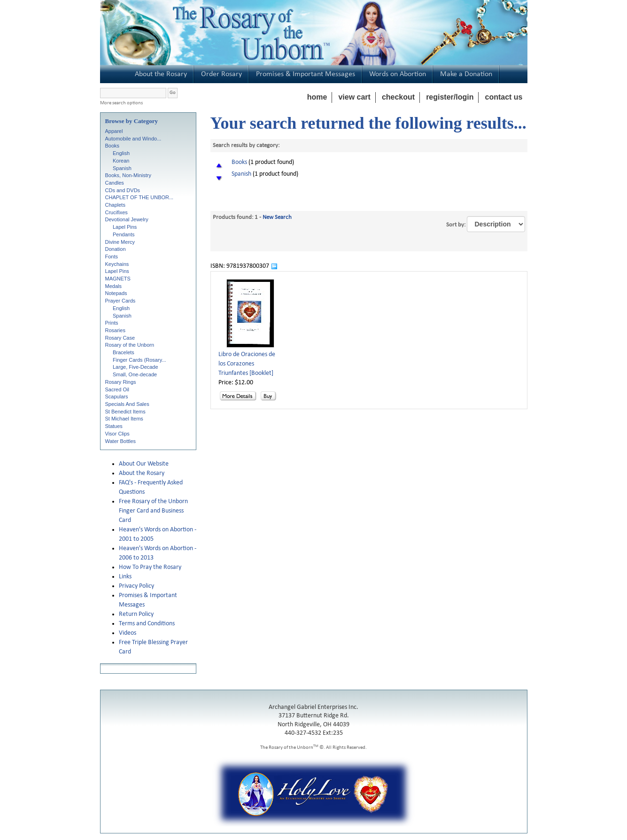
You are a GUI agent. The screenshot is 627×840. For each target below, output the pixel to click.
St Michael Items (124, 419)
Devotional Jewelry (127, 219)
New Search (277, 217)
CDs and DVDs (123, 190)
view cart (354, 97)
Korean (121, 161)
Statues (114, 426)
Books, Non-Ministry (128, 175)
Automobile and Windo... (133, 139)
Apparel (114, 131)
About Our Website (144, 464)
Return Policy (136, 614)
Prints (112, 323)
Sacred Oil (117, 389)
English (121, 153)
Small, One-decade (135, 374)
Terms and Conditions (147, 624)
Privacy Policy (136, 586)
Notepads (116, 293)
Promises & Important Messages (306, 74)
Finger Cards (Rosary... (139, 360)
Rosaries (115, 330)
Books (112, 146)
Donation (116, 249)
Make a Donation (466, 74)
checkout (398, 97)
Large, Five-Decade (135, 367)
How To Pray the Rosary (150, 567)
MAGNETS (118, 279)
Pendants (124, 234)
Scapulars (117, 397)
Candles (115, 183)
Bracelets (124, 352)
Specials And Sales (127, 404)
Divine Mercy (120, 242)
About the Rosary (161, 74)
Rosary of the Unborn (130, 345)
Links (125, 577)
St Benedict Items (125, 412)
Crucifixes (116, 212)
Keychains (117, 264)
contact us (503, 97)
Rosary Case (120, 338)
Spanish (122, 168)
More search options (121, 103)
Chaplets (115, 205)
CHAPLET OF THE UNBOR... (139, 197)
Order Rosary (221, 74)
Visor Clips (117, 434)
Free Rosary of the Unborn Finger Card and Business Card (153, 511)
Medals (113, 286)
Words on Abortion (398, 74)
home (317, 97)
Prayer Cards (120, 301)
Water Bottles (121, 441)
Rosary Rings (121, 382)
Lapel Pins (125, 227)
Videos (128, 633)
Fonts (112, 257)
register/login (450, 97)
